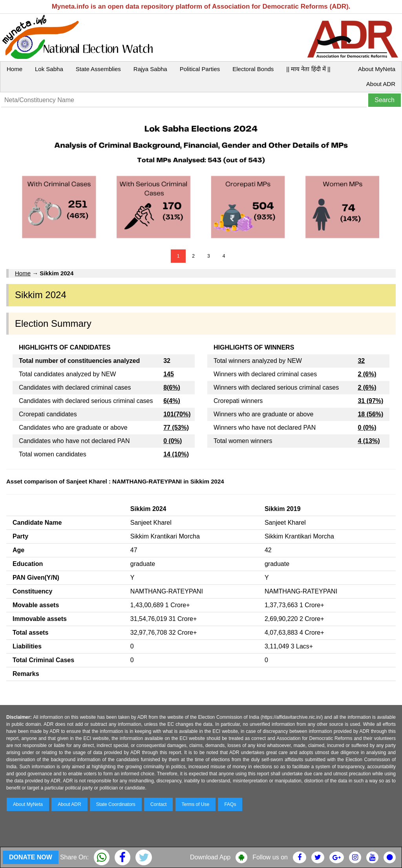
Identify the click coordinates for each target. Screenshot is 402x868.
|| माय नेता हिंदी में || (308, 69)
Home (15, 69)
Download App (210, 857)
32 (361, 361)
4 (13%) (369, 441)
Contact (158, 804)
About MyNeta (377, 69)
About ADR (381, 84)
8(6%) (172, 387)
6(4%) (172, 401)
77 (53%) (176, 428)
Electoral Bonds (253, 69)
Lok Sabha (49, 69)
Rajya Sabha (150, 69)
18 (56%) (370, 414)
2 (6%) (367, 374)
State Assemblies (98, 69)
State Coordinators (116, 804)
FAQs (230, 804)
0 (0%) (173, 441)
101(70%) (177, 414)
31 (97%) (370, 401)
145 (169, 374)
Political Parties (200, 69)
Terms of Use (196, 804)
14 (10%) (176, 454)
